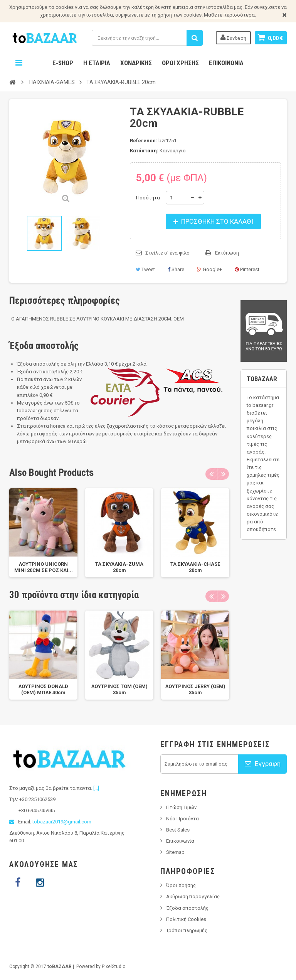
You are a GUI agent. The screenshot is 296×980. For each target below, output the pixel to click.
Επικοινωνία (226, 63)
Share (176, 269)
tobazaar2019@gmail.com (62, 822)
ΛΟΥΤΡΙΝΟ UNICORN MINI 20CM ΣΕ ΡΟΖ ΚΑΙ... (44, 567)
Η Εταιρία (97, 63)
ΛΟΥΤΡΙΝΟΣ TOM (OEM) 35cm (119, 689)
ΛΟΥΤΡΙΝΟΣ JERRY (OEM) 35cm (195, 689)
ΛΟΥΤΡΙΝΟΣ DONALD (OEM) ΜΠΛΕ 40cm (43, 689)
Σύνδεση (233, 37)
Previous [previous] (211, 474)
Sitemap (175, 852)
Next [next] (223, 474)
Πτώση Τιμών (181, 807)
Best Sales (178, 830)
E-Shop (63, 63)
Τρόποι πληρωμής (187, 930)
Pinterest (247, 269)
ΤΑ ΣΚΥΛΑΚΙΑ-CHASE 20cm (195, 567)
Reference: (144, 141)
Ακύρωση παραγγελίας (193, 897)
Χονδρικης (136, 63)
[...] (96, 788)
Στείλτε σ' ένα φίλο (167, 253)
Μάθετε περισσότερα (229, 15)
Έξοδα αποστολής (187, 908)
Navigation (19, 63)
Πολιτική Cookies (186, 919)
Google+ (209, 269)
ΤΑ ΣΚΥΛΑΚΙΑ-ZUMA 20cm (119, 567)
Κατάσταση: (144, 151)
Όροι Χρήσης (180, 63)
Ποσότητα (148, 198)
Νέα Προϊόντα (182, 819)
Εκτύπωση (227, 253)
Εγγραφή (263, 764)
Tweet (145, 269)
